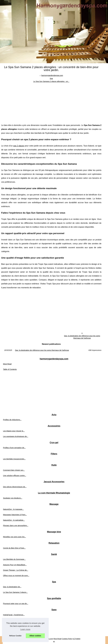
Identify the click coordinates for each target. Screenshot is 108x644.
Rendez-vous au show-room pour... (17, 626)
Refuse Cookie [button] (15, 636)
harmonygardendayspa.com (52, 75)
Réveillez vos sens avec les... (14, 537)
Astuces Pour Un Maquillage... (15, 565)
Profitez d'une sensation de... (14, 448)
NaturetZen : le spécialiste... (14, 520)
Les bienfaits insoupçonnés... (14, 459)
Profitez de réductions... (12, 420)
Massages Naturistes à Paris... (15, 515)
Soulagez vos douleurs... (13, 498)
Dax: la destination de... (12, 587)
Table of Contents (10, 369)
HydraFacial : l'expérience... (14, 615)
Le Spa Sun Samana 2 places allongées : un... (51, 81)
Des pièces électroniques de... (15, 487)
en (54, 641)
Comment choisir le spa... (13, 631)
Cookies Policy (67, 639)
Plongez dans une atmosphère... (16, 526)
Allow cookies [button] (35, 636)
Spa (51, 78)
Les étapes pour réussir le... (14, 431)
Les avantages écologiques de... (16, 436)
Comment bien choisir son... (14, 470)
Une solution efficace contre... (15, 476)
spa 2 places (19, 146)
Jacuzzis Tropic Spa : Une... (14, 620)
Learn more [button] (25, 629)
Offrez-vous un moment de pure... (16, 576)
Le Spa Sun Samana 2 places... (15, 592)
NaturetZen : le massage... (13, 509)
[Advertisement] (51, 101)
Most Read (7, 364)
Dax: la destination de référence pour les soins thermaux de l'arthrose (82, 337)
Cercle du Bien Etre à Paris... (14, 548)
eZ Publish (77, 639)
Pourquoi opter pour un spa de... (16, 604)
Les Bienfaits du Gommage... (14, 559)
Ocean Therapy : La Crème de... (16, 570)
